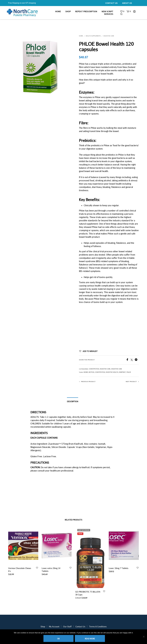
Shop (68, 12)
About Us (127, 3)
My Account (54, 626)
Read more (90, 639)
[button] (122, 12)
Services (109, 14)
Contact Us (111, 3)
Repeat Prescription (86, 12)
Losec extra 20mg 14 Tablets (51, 569)
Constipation (94, 369)
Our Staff (67, 626)
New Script (107, 12)
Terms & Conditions (98, 626)
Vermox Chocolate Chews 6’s (20, 570)
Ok (58, 639)
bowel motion (89, 372)
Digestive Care (109, 36)
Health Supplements (93, 36)
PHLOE (129, 372)
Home (58, 12)
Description (73, 401)
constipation (100, 372)
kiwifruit (122, 372)
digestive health (112, 372)
